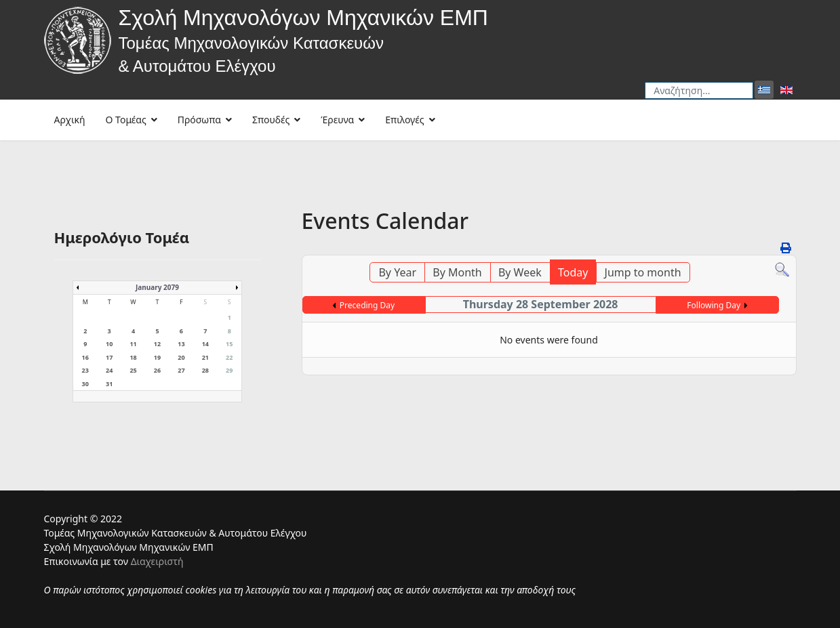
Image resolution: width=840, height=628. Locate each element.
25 (133, 370)
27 (181, 370)
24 (109, 370)
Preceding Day (367, 305)
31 (109, 384)
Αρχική (70, 120)
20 (181, 357)
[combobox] (699, 90)
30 (85, 384)
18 (133, 357)
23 (85, 370)
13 (181, 344)
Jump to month (643, 272)
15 (229, 344)
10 (109, 344)
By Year (397, 272)
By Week (520, 272)
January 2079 (157, 287)
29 (229, 370)
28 (205, 370)
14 (205, 344)
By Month (457, 272)
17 (109, 357)
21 (205, 357)
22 (229, 357)
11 (133, 344)
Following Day (714, 305)
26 (157, 370)
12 (157, 344)
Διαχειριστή (157, 561)
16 (85, 357)
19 (157, 357)
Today (573, 272)
